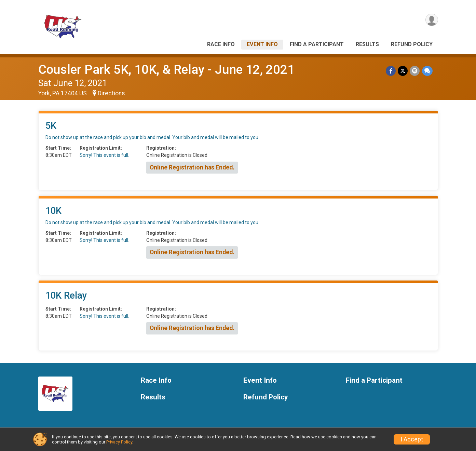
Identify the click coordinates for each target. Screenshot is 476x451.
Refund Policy (412, 44)
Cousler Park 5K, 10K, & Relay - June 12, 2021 (166, 70)
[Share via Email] (415, 71)
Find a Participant (317, 44)
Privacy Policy (119, 442)
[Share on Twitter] (403, 71)
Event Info (262, 44)
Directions (111, 93)
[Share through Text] (427, 71)
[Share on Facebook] (391, 71)
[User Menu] (432, 20)
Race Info (221, 44)
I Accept (412, 439)
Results (367, 44)
